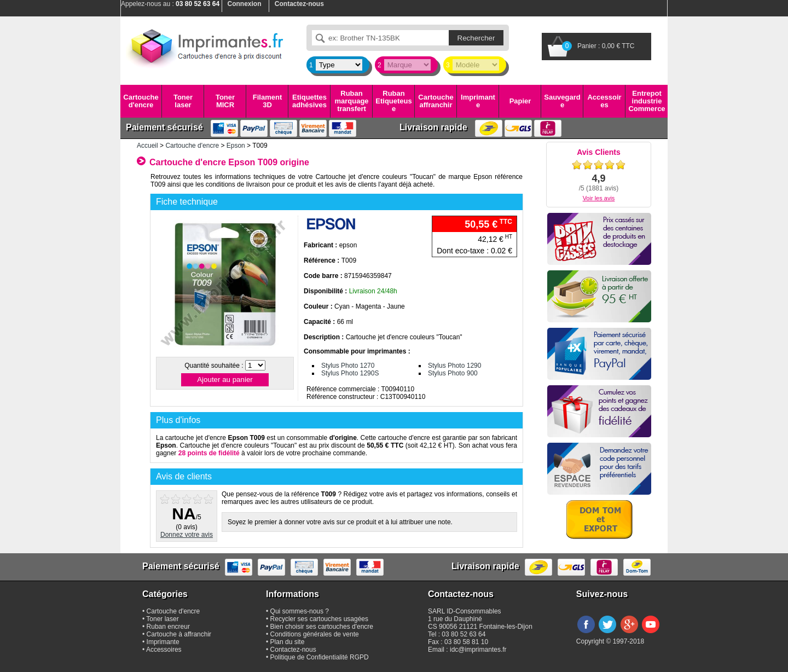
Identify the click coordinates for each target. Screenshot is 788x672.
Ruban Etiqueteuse (393, 101)
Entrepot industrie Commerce (647, 101)
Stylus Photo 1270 (348, 366)
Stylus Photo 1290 (454, 366)
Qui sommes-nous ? (300, 611)
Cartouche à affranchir (179, 634)
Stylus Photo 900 (453, 373)
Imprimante (478, 101)
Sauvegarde (562, 101)
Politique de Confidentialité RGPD (320, 657)
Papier (520, 101)
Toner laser (183, 101)
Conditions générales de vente (315, 634)
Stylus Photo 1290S (350, 373)
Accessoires (604, 101)
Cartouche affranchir (436, 101)
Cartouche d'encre (141, 101)
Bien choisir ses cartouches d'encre (322, 627)
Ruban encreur (168, 627)
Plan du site (288, 642)
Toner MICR (225, 101)
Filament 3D (267, 101)
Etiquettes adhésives (309, 101)
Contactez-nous (293, 650)
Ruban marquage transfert (351, 101)
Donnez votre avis (187, 535)
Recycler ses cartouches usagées (319, 619)
